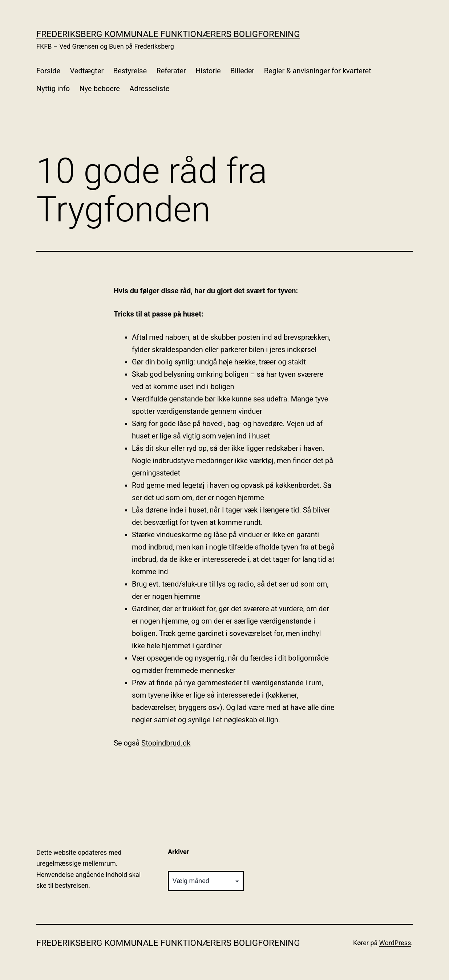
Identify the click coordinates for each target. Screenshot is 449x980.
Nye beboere (100, 89)
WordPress (395, 943)
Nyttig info (53, 89)
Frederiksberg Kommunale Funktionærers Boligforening (168, 34)
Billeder (242, 71)
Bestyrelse (130, 71)
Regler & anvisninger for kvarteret (318, 71)
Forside (48, 71)
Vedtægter (87, 71)
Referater (171, 71)
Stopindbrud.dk (166, 743)
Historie (208, 71)
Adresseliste (149, 89)
